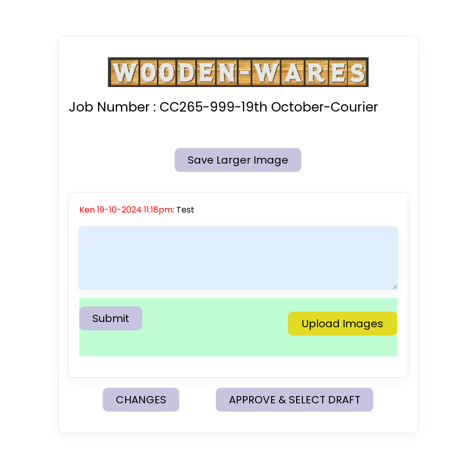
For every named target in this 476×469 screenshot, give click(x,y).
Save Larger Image (238, 160)
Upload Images (343, 324)
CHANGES (141, 400)
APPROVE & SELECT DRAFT (295, 400)
